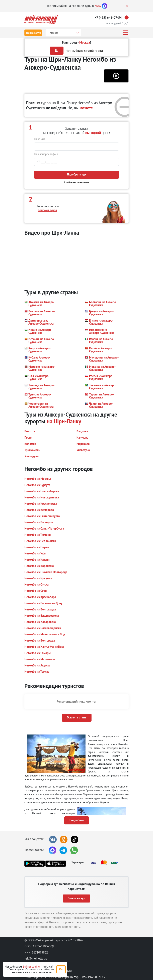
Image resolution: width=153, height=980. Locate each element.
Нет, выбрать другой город (84, 51)
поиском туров (47, 210)
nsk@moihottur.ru (36, 958)
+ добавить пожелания (77, 182)
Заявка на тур (33, 33)
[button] (116, 76)
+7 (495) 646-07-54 (108, 18)
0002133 (99, 977)
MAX (98, 6)
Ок (61, 969)
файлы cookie (31, 967)
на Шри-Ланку (64, 421)
